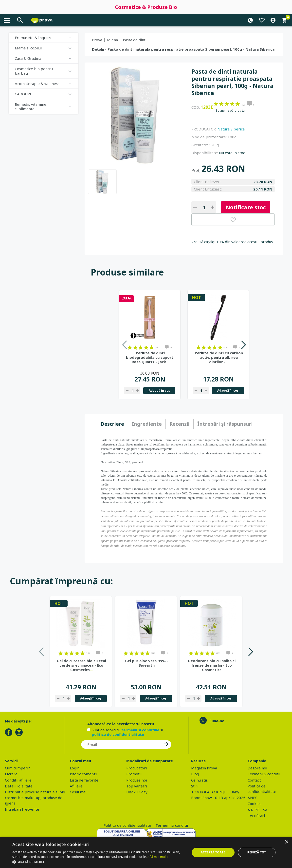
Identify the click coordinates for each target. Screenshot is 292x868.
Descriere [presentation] (112, 424)
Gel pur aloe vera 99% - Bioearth (147, 663)
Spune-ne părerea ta (230, 111)
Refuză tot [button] (257, 852)
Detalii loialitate (19, 786)
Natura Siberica (231, 129)
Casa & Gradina (28, 58)
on (216, 104)
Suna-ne (217, 721)
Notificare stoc (246, 207)
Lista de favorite (84, 780)
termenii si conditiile (140, 730)
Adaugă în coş (159, 391)
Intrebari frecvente (22, 809)
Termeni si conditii (172, 825)
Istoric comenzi (83, 774)
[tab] (114, 424)
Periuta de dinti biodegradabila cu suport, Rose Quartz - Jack (150, 357)
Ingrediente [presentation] (147, 424)
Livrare (11, 774)
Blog (195, 774)
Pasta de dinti (135, 40)
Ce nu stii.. (200, 780)
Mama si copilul (28, 48)
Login (75, 768)
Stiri (195, 786)
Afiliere (76, 786)
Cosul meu (79, 792)
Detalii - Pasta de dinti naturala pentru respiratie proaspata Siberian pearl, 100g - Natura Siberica (183, 49)
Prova (97, 40)
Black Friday (137, 792)
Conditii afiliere (18, 780)
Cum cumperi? (17, 768)
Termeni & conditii (264, 774)
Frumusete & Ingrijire (34, 38)
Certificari (256, 816)
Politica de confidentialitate (127, 825)
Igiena (112, 40)
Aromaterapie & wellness (37, 84)
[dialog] (146, 852)
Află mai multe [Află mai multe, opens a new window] (158, 857)
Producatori (137, 768)
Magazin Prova (204, 768)
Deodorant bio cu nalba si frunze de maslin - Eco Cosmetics (212, 665)
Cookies (255, 804)
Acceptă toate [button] (213, 852)
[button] (98, 862)
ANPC (253, 798)
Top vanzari (137, 786)
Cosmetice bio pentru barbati (34, 71)
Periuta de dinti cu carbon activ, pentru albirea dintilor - (219, 357)
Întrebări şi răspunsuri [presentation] (225, 424)
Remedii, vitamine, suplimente (31, 106)
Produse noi (137, 780)
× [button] (286, 842)
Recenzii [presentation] (180, 424)
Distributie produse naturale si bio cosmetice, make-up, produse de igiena (35, 797)
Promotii (134, 774)
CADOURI (23, 94)
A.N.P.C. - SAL (259, 810)
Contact (254, 780)
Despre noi (257, 768)
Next (243, 345)
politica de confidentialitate (118, 734)
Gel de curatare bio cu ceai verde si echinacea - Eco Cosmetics (81, 665)
